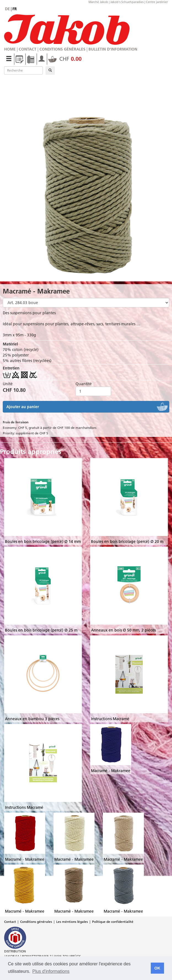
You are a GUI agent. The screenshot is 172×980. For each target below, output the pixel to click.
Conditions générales (62, 49)
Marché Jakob (98, 2)
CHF (65, 59)
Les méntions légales (72, 922)
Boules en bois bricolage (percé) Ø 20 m (127, 541)
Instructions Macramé (110, 719)
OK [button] (157, 968)
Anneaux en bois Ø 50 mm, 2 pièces (123, 630)
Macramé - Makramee (111, 771)
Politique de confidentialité (113, 922)
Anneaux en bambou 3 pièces (32, 719)
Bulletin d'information (113, 49)
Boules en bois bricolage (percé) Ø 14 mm (43, 541)
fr (15, 9)
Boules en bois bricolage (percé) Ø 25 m (41, 630)
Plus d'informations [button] (51, 971)
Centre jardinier (157, 2)
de (7, 9)
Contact (28, 49)
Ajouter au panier (23, 407)
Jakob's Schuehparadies (127, 2)
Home (10, 49)
